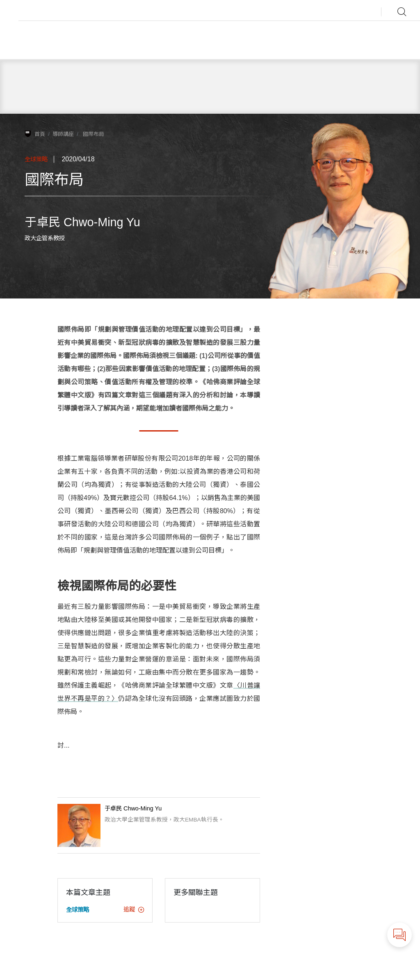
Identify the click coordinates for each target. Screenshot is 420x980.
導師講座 (63, 134)
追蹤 (134, 909)
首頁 (40, 134)
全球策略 (36, 159)
